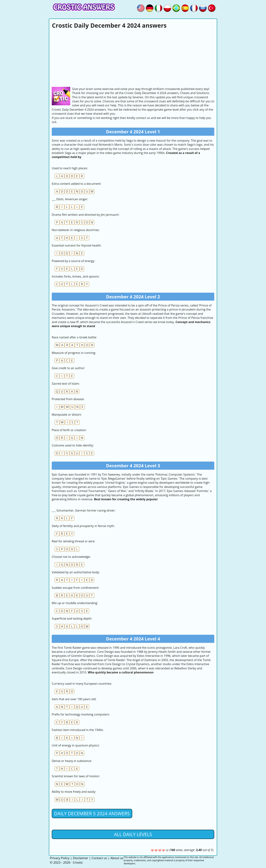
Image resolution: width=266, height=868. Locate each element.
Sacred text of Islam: (66, 384)
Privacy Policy (60, 858)
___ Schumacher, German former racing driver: (84, 510)
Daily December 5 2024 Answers (92, 813)
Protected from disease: (68, 399)
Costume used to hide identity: (73, 445)
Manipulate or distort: (67, 415)
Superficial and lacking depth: (72, 618)
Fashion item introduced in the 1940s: (78, 730)
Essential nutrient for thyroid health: (77, 245)
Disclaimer (80, 858)
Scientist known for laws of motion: (76, 776)
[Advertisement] (133, 57)
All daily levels (133, 834)
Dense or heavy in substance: (72, 761)
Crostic (78, 862)
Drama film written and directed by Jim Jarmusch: (86, 215)
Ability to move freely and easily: (74, 792)
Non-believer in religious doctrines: (76, 230)
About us (117, 858)
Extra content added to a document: (76, 184)
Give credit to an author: (68, 368)
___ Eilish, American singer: (70, 199)
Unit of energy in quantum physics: (76, 745)
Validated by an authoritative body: (76, 572)
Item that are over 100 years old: (74, 699)
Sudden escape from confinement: (75, 588)
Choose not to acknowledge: (71, 557)
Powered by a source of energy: (73, 261)
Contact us (99, 858)
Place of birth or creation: (69, 430)
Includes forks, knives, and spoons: (76, 276)
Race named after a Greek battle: (74, 337)
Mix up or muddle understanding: (75, 603)
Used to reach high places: (70, 168)
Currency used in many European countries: (82, 684)
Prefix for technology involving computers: (81, 714)
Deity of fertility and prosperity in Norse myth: (83, 526)
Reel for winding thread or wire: (73, 541)
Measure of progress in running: (74, 353)
